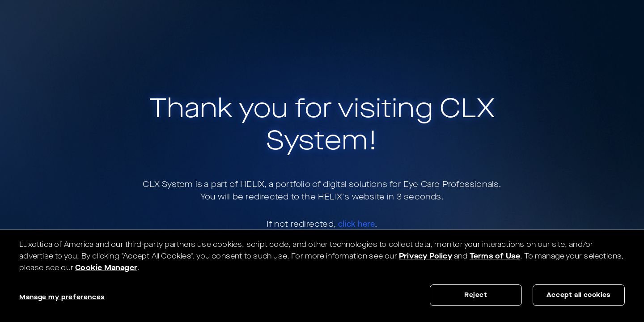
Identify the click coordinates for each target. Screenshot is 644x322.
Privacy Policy (426, 256)
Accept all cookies (579, 295)
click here (356, 224)
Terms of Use (495, 256)
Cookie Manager (106, 268)
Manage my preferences (62, 297)
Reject (476, 295)
